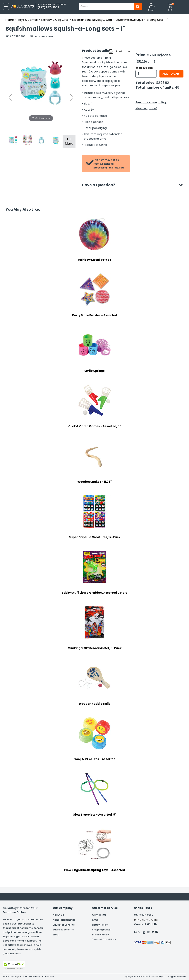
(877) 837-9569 (144, 915)
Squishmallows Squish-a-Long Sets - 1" (142, 20)
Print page (123, 51)
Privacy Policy (100, 935)
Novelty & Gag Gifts (55, 20)
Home (10, 20)
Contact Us (99, 915)
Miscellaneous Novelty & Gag (92, 20)
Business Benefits (63, 930)
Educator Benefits (64, 925)
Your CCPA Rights (12, 976)
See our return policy (151, 102)
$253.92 (163, 83)
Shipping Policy (101, 930)
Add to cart (171, 74)
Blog (56, 935)
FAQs (95, 920)
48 (177, 87)
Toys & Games (28, 20)
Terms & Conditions (104, 939)
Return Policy (100, 925)
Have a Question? (100, 185)
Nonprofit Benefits (64, 920)
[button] (151, 7)
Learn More (156, 972)
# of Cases (144, 68)
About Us (58, 915)
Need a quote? (146, 108)
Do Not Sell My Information (39, 976)
